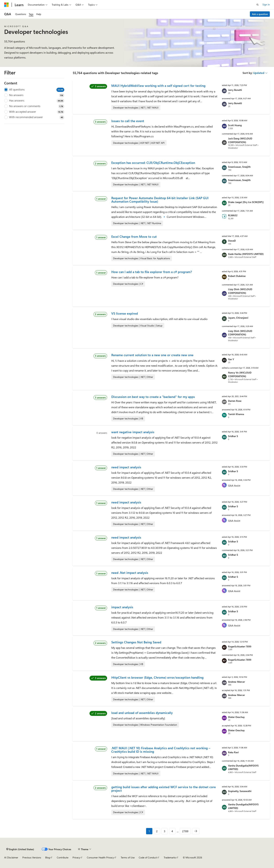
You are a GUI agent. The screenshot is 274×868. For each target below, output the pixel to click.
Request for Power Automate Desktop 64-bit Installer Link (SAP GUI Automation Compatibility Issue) (160, 200)
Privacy (76, 857)
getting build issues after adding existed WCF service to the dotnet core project (164, 789)
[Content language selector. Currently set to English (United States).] (20, 849)
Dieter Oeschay (236, 717)
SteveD (232, 241)
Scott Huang (235, 125)
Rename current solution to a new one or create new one (152, 355)
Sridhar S (233, 436)
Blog (48, 857)
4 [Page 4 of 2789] (172, 831)
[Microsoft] (6, 5)
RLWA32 (233, 215)
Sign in (266, 4)
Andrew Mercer (236, 682)
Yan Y (231, 359)
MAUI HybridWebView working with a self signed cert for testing (158, 86)
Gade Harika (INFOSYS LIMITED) (246, 254)
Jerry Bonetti (235, 90)
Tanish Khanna (236, 414)
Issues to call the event (128, 121)
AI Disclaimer (11, 857)
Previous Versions (32, 857)
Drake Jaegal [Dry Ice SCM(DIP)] (246, 202)
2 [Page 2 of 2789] (157, 831)
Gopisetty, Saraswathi (240, 791)
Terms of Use (128, 857)
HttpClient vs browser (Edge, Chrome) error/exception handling (157, 677)
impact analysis (122, 607)
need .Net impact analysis (130, 573)
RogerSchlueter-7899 (240, 646)
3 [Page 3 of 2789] (165, 831)
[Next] (196, 831)
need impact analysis (126, 467)
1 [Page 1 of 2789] (149, 831)
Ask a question (260, 14)
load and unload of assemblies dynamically (142, 713)
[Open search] (258, 5)
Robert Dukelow (237, 276)
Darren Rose (235, 401)
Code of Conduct (148, 857)
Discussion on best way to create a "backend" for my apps (153, 397)
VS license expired (125, 313)
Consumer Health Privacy (100, 857)
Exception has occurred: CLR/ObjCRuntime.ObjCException (153, 163)
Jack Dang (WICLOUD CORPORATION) (240, 140)
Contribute (63, 857)
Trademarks (170, 857)
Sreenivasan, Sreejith (239, 167)
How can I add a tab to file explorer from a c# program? (152, 272)
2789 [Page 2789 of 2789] (185, 831)
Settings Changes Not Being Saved (136, 642)
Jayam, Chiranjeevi (238, 318)
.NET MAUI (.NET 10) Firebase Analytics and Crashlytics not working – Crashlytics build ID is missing (161, 750)
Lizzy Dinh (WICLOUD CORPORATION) (240, 291)
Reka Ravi (233, 752)
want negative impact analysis (133, 432)
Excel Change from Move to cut (134, 237)
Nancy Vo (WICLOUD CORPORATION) (240, 374)
